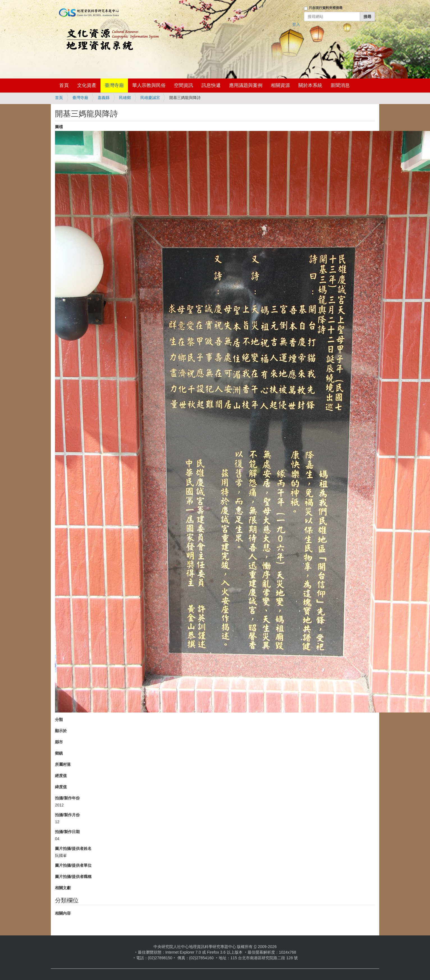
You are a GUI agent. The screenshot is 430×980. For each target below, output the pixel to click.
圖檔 (59, 127)
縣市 (59, 742)
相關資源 (280, 85)
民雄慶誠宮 (150, 98)
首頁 (64, 85)
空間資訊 (184, 85)
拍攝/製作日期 (67, 832)
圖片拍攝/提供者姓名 (73, 848)
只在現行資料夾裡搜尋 (326, 8)
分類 (59, 720)
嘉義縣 (104, 98)
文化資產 (87, 85)
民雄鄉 (125, 98)
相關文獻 (63, 888)
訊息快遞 (211, 85)
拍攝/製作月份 (67, 815)
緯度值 (61, 787)
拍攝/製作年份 (67, 798)
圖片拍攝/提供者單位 (73, 865)
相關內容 (63, 913)
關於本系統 (310, 85)
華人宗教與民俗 (149, 85)
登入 (296, 24)
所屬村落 (63, 764)
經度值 (61, 776)
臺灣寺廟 (114, 85)
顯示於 (61, 731)
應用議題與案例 (246, 85)
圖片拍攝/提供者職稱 (73, 877)
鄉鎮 (59, 753)
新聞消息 (340, 85)
